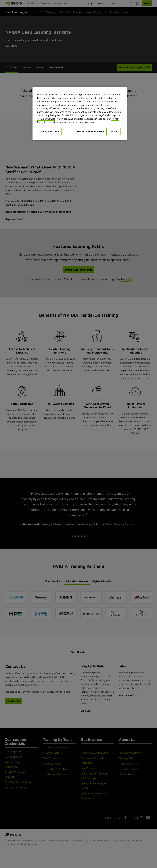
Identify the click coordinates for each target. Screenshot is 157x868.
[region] (80, 114)
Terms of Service (46, 119)
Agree (115, 131)
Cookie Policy (69, 115)
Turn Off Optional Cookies (89, 131)
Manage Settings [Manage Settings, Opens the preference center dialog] (49, 131)
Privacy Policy (49, 115)
